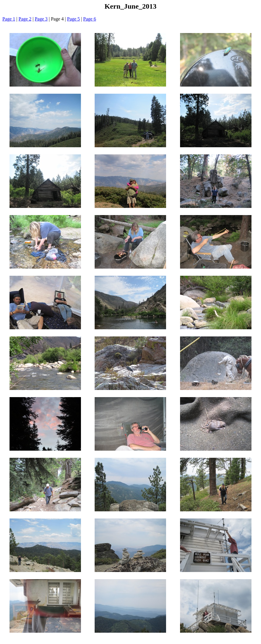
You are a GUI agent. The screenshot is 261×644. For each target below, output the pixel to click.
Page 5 (73, 19)
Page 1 (9, 19)
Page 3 (41, 19)
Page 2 (25, 19)
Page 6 (90, 19)
